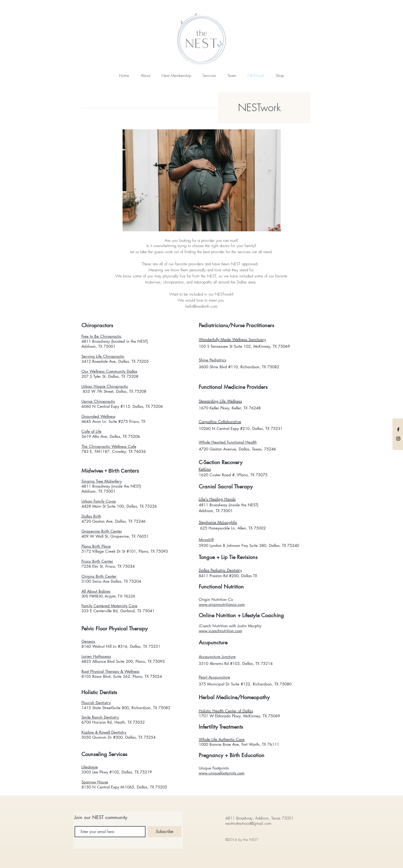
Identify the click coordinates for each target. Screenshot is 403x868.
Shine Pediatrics (212, 360)
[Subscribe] (164, 832)
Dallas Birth (91, 516)
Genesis (88, 641)
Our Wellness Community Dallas (109, 371)
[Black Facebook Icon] (398, 429)
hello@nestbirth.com (201, 306)
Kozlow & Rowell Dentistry (104, 732)
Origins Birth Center (99, 576)
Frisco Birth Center (97, 561)
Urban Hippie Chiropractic (105, 386)
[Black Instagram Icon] (398, 439)
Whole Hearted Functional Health (228, 442)
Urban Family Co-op (99, 501)
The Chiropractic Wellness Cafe (109, 446)
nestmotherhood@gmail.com (248, 823)
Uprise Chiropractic (98, 401)
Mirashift (206, 540)
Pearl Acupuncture (214, 677)
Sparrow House (95, 782)
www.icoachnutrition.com (220, 631)
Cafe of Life (91, 431)
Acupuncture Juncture (217, 657)
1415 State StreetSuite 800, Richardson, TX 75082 (126, 708)
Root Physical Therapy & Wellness (110, 671)
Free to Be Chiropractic (101, 336)
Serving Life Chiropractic (103, 356)
